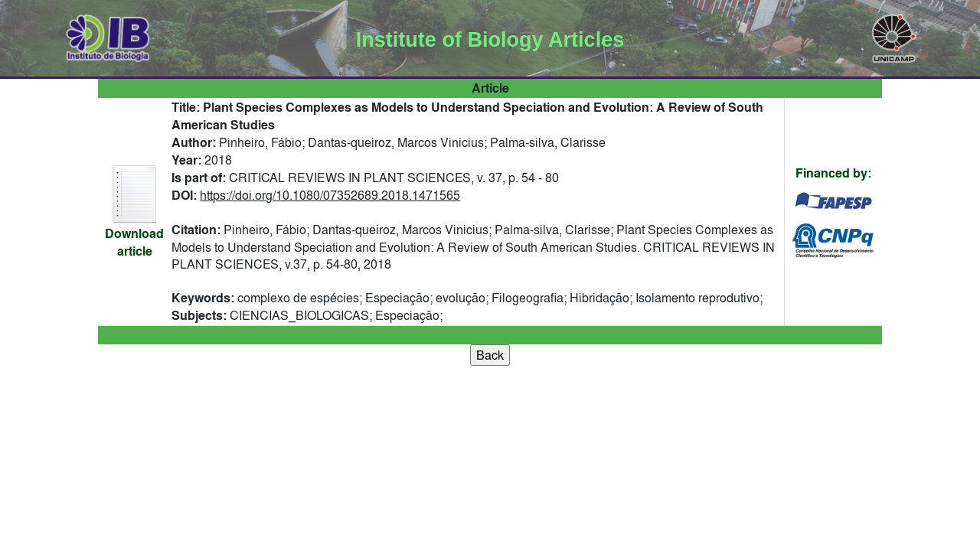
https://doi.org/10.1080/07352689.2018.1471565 (330, 195)
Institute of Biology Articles (490, 40)
